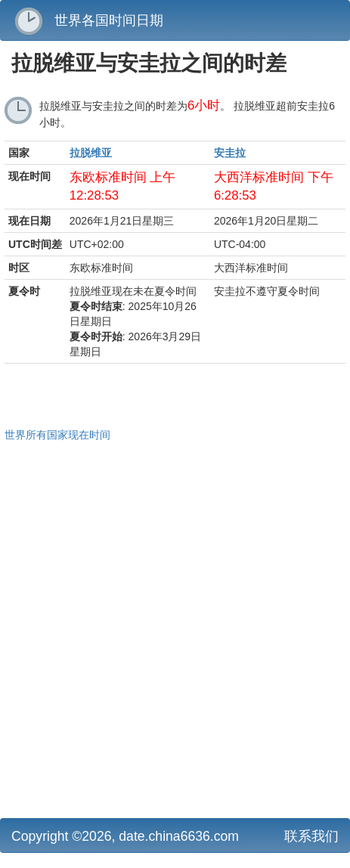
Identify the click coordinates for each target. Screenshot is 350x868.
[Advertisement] (175, 628)
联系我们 (311, 836)
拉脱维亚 (91, 153)
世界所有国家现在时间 (57, 435)
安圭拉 (230, 153)
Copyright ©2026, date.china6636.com (125, 836)
